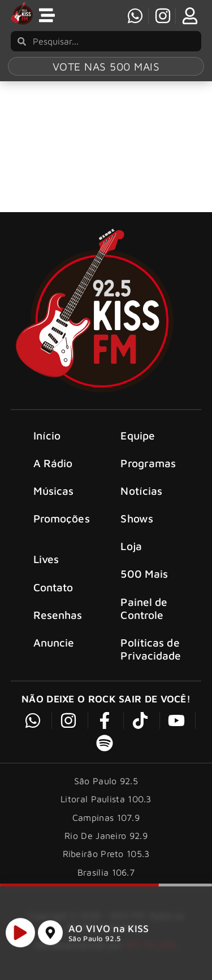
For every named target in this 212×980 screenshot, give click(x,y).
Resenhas (58, 615)
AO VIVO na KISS (109, 933)
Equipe (138, 435)
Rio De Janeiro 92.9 (106, 836)
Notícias (141, 491)
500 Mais (144, 574)
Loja (131, 546)
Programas (148, 463)
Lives (46, 559)
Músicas (54, 491)
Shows (137, 518)
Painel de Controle (144, 608)
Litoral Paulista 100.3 (106, 799)
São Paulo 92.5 (94, 944)
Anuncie (54, 642)
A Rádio (53, 463)
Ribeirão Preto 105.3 (106, 854)
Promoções (62, 518)
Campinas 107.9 (106, 818)
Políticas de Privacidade (151, 649)
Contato (53, 587)
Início (47, 435)
